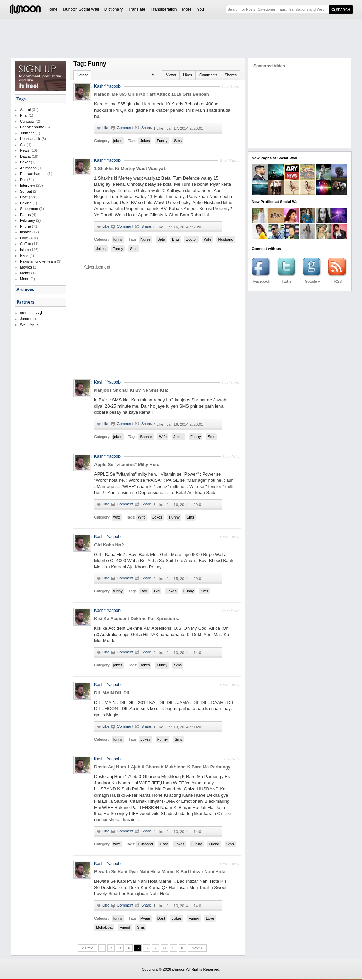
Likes (188, 75)
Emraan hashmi (33, 174)
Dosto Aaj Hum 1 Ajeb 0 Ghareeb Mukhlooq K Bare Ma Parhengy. (163, 767)
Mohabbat (104, 927)
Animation (28, 168)
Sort (155, 75)
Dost (24, 197)
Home (52, 9)
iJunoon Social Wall (81, 9)
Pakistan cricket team (38, 261)
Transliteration (164, 9)
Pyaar (145, 918)
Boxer (25, 162)
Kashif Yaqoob (107, 86)
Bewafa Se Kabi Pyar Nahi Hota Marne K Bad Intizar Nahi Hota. (160, 872)
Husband (226, 239)
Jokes (145, 141)
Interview (27, 185)
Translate (137, 9)
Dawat (25, 156)
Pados (25, 215)
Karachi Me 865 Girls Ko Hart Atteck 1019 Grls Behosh (152, 94)
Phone (25, 226)
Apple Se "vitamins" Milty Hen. (127, 464)
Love (24, 238)
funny (118, 239)
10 (182, 948)
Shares (231, 75)
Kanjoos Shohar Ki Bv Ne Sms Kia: (131, 390)
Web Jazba (29, 324)
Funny (162, 141)
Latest (82, 75)
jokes (118, 141)
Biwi (176, 239)
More (187, 9)
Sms (178, 141)
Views (171, 75)
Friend (214, 844)
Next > (197, 948)
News (25, 150)
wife (117, 517)
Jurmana (27, 133)
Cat (23, 145)
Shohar (146, 437)
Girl (157, 591)
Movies (26, 267)
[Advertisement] (181, 38)
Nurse (145, 239)
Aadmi (25, 110)
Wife (207, 239)
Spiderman (29, 209)
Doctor (191, 239)
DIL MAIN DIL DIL (112, 693)
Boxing (26, 203)
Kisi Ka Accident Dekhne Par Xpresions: (137, 619)
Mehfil (25, 273)
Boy (144, 591)
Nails (24, 255)
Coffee (25, 244)
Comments (208, 75)
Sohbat (26, 191)
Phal (24, 115)
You (201, 9)
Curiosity (27, 121)
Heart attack (30, 139)
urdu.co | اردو (31, 313)
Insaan (26, 232)
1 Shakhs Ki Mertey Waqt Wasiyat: (130, 168)
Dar (23, 180)
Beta (161, 239)
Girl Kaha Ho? (109, 545)
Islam (24, 250)
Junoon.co (29, 319)
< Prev (87, 948)
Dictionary (114, 9)
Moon (25, 279)
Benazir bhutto (32, 127)
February (27, 220)
